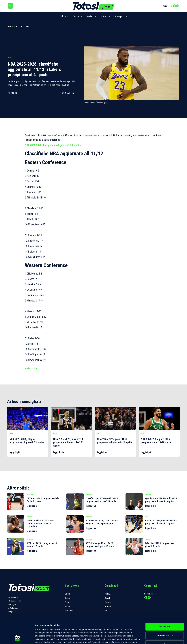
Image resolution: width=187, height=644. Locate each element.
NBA (27, 27)
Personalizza (165, 615)
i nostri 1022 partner (51, 609)
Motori (104, 16)
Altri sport (119, 16)
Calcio (63, 16)
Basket (90, 16)
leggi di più (15, 452)
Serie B (107, 598)
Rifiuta (165, 624)
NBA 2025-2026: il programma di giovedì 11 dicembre (53, 145)
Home (10, 27)
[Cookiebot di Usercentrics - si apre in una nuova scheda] (17, 639)
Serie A (108, 594)
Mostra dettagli (42, 639)
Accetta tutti (165, 606)
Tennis (76, 16)
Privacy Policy (13, 597)
